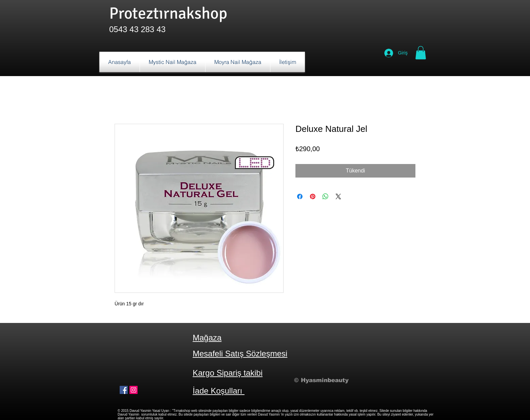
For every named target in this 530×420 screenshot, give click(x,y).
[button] (421, 53)
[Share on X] (338, 196)
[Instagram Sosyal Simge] (134, 390)
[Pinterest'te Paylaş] (313, 196)
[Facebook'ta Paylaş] (300, 196)
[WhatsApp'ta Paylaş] (326, 196)
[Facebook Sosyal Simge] (124, 390)
